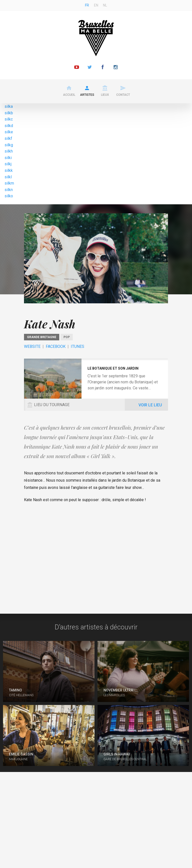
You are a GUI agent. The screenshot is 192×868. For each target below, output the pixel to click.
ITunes (77, 346)
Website (32, 346)
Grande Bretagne (42, 337)
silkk (9, 170)
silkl (8, 177)
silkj (8, 164)
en (96, 5)
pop (67, 337)
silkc (9, 119)
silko (9, 196)
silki (8, 158)
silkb (9, 113)
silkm (9, 183)
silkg (9, 145)
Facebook (56, 346)
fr (87, 5)
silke (9, 132)
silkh (9, 151)
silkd (9, 126)
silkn (9, 190)
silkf (8, 138)
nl (105, 5)
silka (9, 106)
